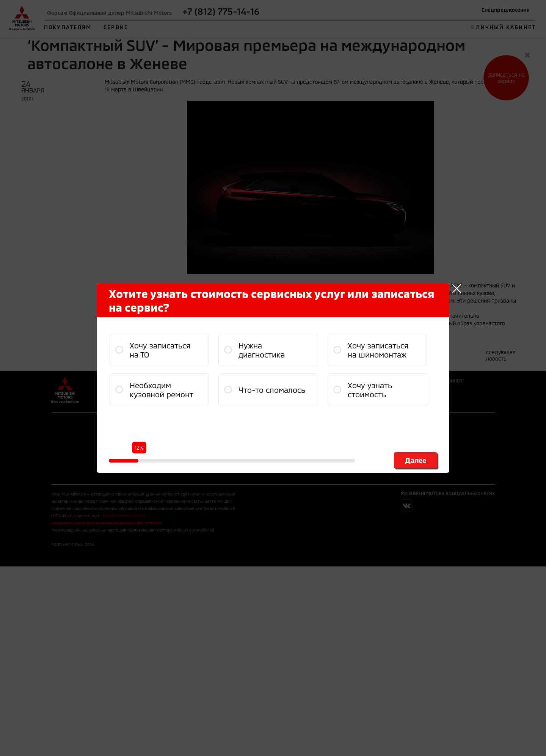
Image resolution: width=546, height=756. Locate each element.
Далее (416, 460)
